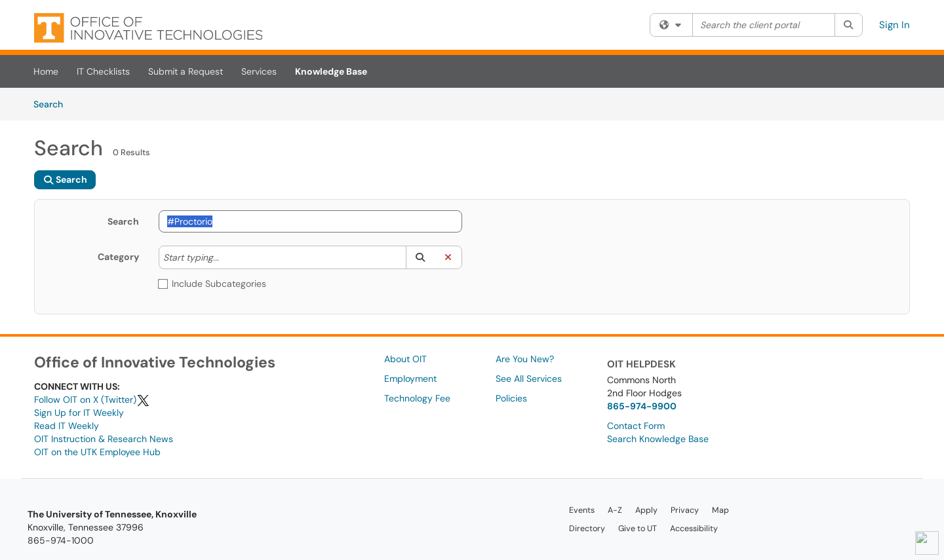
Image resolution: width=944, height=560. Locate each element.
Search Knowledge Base (658, 439)
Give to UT (638, 529)
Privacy (685, 510)
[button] (420, 257)
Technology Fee (417, 398)
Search (53, 103)
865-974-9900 (642, 406)
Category (118, 257)
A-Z (615, 510)
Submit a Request (186, 71)
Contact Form (636, 426)
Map (720, 510)
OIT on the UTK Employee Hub (97, 452)
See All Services (529, 379)
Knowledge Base (331, 71)
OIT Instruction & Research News (104, 439)
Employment (410, 379)
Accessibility (694, 529)
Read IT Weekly (67, 426)
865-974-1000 (61, 540)
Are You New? (525, 359)
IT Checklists (103, 71)
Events (582, 510)
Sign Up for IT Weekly (79, 413)
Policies (511, 398)
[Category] (226, 257)
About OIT (405, 359)
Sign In (895, 25)
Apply (646, 510)
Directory (587, 529)
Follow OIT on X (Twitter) (92, 400)
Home (46, 71)
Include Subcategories (212, 284)
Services (259, 71)
